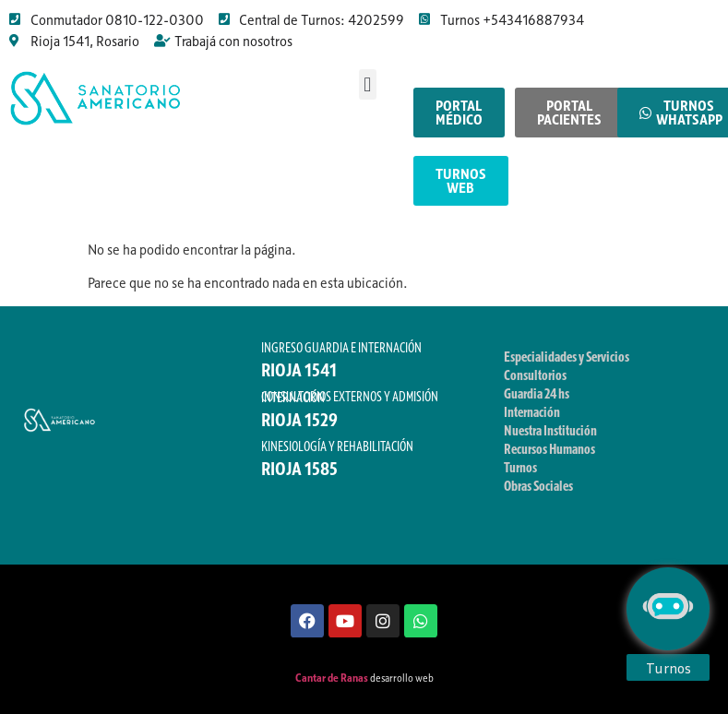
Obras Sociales (538, 485)
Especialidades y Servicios (567, 356)
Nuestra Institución (550, 430)
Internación (532, 411)
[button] (368, 84)
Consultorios (535, 375)
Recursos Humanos (549, 448)
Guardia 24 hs (537, 393)
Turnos (520, 467)
